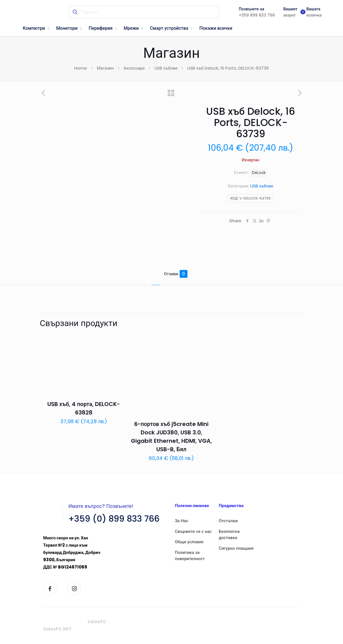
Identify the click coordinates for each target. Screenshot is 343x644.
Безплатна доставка (229, 535)
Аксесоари (134, 68)
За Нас (182, 521)
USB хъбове (166, 68)
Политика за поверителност (190, 556)
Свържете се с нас (193, 531)
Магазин (105, 68)
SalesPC (97, 622)
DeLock (259, 173)
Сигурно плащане (236, 548)
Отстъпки (228, 521)
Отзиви (176, 274)
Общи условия (189, 542)
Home (81, 68)
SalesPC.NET (57, 629)
